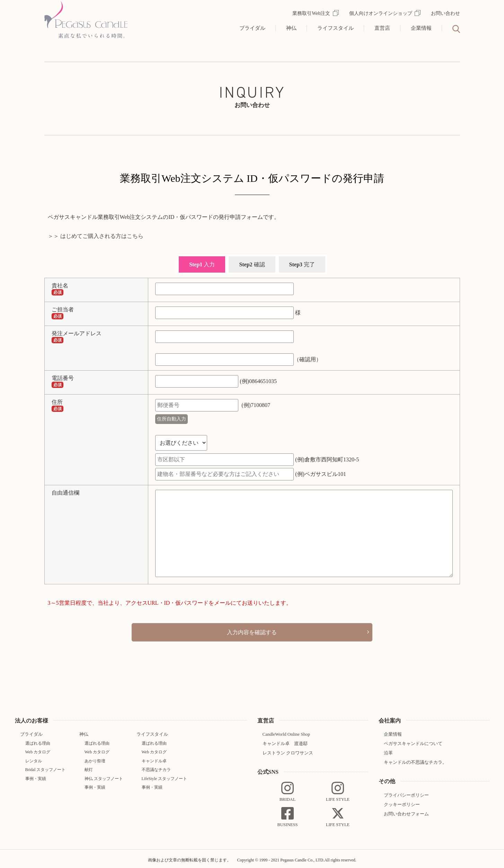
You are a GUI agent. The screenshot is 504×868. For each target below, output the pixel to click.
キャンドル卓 (154, 758)
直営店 (382, 28)
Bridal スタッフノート (46, 767)
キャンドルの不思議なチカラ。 (415, 760)
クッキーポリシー (402, 802)
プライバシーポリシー (406, 792)
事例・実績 (36, 776)
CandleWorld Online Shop (286, 732)
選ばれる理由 (38, 741)
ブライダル (252, 28)
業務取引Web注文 (315, 13)
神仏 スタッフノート (104, 776)
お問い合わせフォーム (406, 811)
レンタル (34, 758)
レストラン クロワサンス (288, 750)
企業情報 (421, 28)
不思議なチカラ (156, 767)
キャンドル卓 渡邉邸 (285, 741)
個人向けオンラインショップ (385, 13)
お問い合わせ (445, 13)
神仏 (291, 28)
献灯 (89, 767)
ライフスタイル (335, 28)
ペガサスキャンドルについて (413, 741)
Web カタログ (38, 750)
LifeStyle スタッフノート (165, 776)
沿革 (388, 750)
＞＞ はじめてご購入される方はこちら (96, 236)
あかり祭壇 (95, 758)
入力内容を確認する (252, 631)
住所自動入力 (171, 419)
